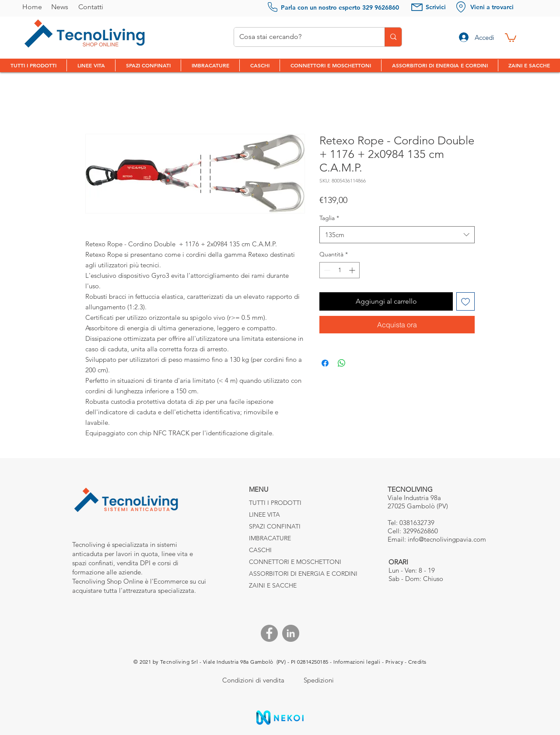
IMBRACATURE (270, 538)
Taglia (329, 218)
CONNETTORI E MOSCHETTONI (280, 562)
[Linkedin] (291, 633)
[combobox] (397, 235)
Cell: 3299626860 (413, 531)
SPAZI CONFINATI (275, 526)
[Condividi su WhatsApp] (342, 363)
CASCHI (260, 550)
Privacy (394, 662)
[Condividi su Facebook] (325, 363)
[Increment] (353, 270)
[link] (511, 37)
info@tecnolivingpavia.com (447, 539)
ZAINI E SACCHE (273, 585)
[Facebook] (269, 633)
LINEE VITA (264, 514)
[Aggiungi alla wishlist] (465, 301)
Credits (417, 662)
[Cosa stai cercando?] (303, 37)
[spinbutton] (339, 270)
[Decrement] (326, 270)
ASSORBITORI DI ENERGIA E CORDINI (280, 574)
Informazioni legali (357, 662)
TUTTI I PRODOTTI (275, 503)
